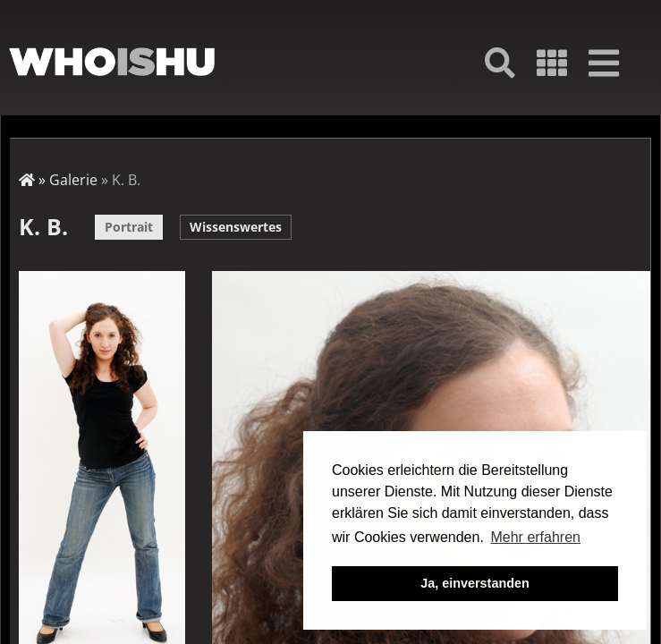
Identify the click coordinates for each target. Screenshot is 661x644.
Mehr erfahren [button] (535, 537)
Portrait (129, 227)
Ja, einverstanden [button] (475, 583)
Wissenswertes (236, 227)
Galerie (73, 180)
